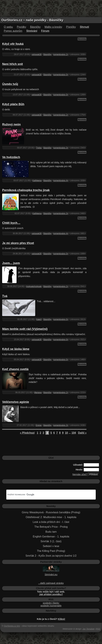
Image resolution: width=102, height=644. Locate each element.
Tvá (5, 296)
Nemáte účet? (80, 474)
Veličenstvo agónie (16, 402)
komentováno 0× (61, 75)
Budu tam (51, 532)
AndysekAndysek (34, 286)
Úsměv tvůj (10, 84)
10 (66, 433)
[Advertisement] (51, 8)
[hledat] (47, 495)
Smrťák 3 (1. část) (51, 541)
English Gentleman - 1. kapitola (51, 537)
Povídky (21, 27)
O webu (8, 27)
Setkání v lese (51, 546)
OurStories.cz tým (12, 626)
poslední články (51, 603)
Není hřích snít (12, 64)
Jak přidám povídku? (51, 594)
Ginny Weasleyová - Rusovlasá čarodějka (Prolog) (51, 512)
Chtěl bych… (11, 223)
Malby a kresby (53, 27)
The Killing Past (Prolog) (51, 551)
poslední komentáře (51, 606)
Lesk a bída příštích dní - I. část (51, 522)
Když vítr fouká (13, 44)
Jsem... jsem (11, 263)
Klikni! (61, 619)
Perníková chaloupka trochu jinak (26, 190)
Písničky (71, 27)
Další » (82, 433)
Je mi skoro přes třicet (18, 243)
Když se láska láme (16, 349)
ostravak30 (37, 54)
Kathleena (37, 181)
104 (74, 433)
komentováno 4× (61, 181)
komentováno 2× (61, 54)
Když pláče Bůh (13, 104)
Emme (39, 425)
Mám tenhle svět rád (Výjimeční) (25, 329)
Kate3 (39, 319)
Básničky (35, 27)
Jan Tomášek (88, 629)
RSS (98, 629)
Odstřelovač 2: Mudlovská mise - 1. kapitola (51, 517)
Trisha (39, 148)
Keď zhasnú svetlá (15, 369)
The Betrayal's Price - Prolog (51, 527)
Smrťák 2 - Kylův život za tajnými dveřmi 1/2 (51, 556)
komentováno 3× (61, 148)
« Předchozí (27, 433)
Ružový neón (11, 124)
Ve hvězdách (11, 157)
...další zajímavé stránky (51, 583)
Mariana (38, 392)
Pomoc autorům (13, 31)
